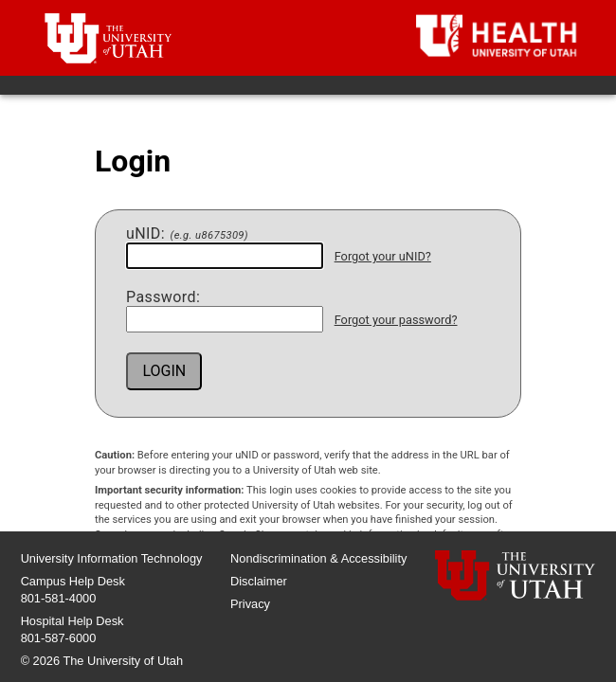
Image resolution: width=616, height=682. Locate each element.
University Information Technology (112, 558)
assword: (163, 297)
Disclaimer (259, 581)
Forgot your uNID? (383, 256)
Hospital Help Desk (72, 621)
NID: (187, 234)
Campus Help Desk (73, 581)
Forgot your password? (396, 320)
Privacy (250, 604)
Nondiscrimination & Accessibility (318, 558)
